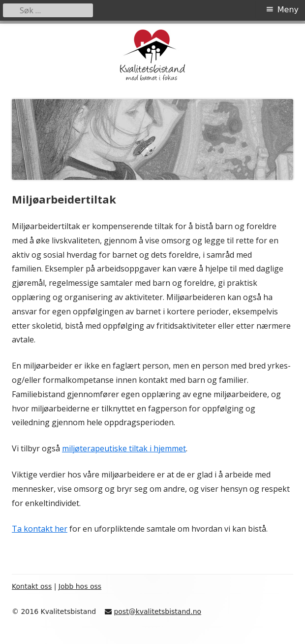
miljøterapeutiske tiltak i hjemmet (124, 448)
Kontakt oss (32, 586)
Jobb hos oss (80, 586)
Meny (288, 10)
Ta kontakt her (40, 529)
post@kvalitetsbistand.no (157, 611)
